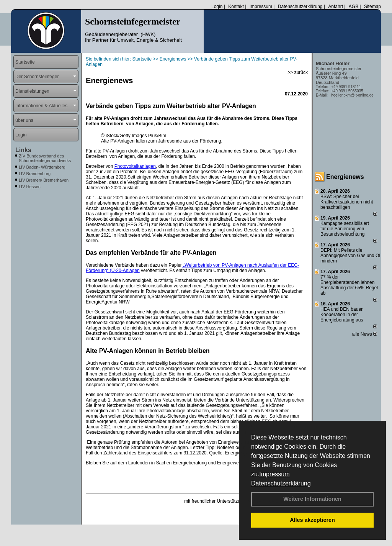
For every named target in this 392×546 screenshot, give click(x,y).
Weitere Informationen (312, 499)
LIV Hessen (30, 187)
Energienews (345, 177)
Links (23, 150)
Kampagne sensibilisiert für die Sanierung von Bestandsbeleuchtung (345, 229)
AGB (354, 7)
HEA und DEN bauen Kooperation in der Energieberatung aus (342, 315)
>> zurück (298, 72)
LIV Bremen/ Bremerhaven (44, 180)
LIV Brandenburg (35, 174)
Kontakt (236, 7)
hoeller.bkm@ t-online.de (352, 95)
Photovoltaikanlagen (135, 166)
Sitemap (372, 7)
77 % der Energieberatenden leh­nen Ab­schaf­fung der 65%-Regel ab (349, 285)
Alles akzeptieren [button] (312, 520)
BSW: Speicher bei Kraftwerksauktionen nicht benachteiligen (347, 202)
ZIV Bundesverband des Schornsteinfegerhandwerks (45, 158)
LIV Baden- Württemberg (42, 167)
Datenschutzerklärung (281, 483)
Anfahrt (336, 7)
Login (217, 7)
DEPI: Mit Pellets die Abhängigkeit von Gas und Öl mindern (350, 256)
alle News (365, 334)
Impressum (274, 474)
